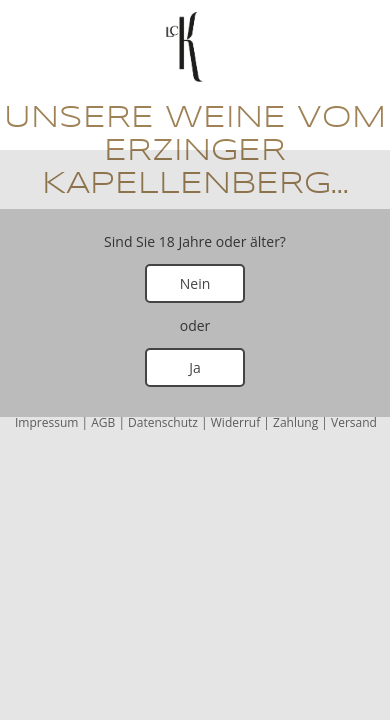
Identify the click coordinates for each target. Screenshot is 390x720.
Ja (195, 367)
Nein (195, 283)
